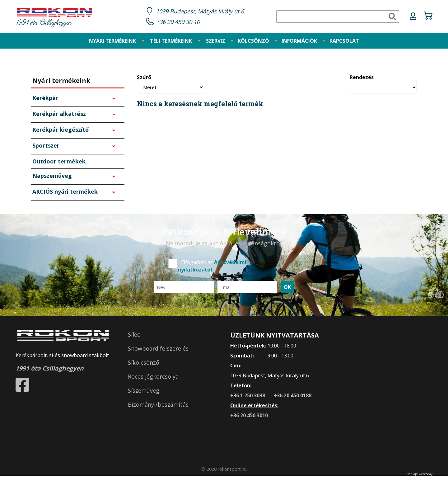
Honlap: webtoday (419, 475)
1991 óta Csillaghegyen (54, 18)
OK (287, 288)
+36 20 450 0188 (293, 396)
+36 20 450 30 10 (180, 22)
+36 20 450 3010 (249, 416)
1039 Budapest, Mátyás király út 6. (204, 12)
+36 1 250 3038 (248, 396)
